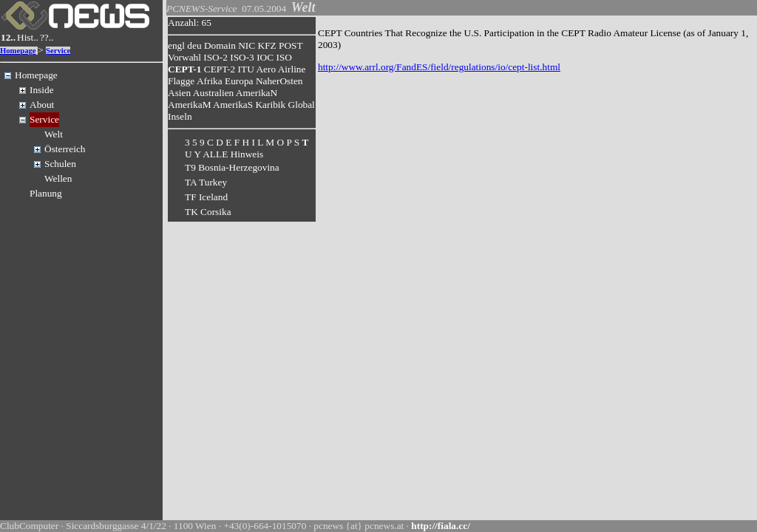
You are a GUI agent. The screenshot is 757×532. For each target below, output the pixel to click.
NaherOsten (279, 81)
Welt (54, 134)
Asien (179, 93)
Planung (46, 193)
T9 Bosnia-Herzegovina (232, 167)
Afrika (210, 81)
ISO (284, 57)
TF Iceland (206, 197)
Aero (266, 69)
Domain (220, 45)
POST (291, 45)
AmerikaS (233, 105)
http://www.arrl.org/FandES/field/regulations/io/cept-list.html (439, 67)
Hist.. (28, 37)
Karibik (270, 105)
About (42, 105)
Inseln (180, 116)
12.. (8, 37)
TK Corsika (208, 212)
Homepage (18, 51)
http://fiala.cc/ (441, 526)
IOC (265, 57)
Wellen (58, 178)
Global (302, 105)
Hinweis (247, 154)
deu (194, 45)
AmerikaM (189, 105)
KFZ (267, 45)
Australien (214, 93)
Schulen (60, 164)
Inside (42, 90)
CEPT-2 (220, 69)
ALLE (215, 154)
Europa (239, 81)
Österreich (65, 149)
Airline (292, 69)
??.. (47, 37)
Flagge (181, 81)
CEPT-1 (184, 69)
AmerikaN (257, 93)
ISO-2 (215, 57)
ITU (246, 69)
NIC (247, 45)
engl (176, 45)
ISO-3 (242, 57)
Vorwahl (184, 57)
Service (58, 51)
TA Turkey (206, 182)
